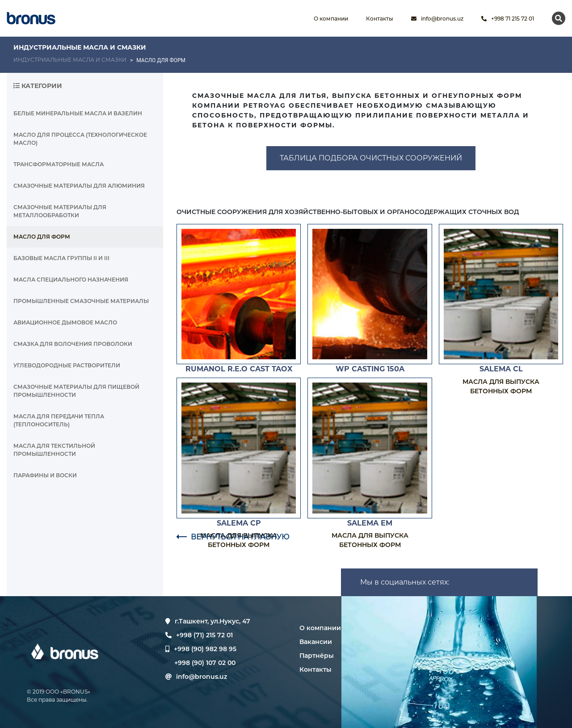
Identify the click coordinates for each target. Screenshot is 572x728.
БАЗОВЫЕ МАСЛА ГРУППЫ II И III (61, 258)
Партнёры (317, 656)
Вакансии (316, 642)
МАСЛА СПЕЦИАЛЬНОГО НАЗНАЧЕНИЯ (71, 280)
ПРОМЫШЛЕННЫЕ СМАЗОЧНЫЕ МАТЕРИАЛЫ (81, 301)
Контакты (315, 669)
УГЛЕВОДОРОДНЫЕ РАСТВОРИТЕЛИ (67, 365)
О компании (320, 628)
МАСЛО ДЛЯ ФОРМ (42, 237)
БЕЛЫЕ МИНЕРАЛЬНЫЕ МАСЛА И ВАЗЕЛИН (78, 113)
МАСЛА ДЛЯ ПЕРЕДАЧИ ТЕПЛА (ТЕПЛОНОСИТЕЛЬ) (59, 420)
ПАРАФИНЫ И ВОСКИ (45, 475)
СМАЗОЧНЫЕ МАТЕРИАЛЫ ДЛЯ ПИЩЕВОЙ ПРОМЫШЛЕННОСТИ (76, 391)
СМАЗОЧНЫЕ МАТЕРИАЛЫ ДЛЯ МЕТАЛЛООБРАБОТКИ (60, 211)
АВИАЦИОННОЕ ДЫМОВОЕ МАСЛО (65, 322)
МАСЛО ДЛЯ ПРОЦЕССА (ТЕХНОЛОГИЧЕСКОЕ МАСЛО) (80, 139)
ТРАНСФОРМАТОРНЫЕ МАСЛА (59, 164)
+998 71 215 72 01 (508, 19)
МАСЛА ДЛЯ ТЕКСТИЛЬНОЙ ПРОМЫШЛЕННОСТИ (54, 450)
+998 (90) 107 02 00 (205, 663)
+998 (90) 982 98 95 (205, 649)
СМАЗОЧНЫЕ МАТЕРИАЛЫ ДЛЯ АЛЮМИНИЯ (79, 186)
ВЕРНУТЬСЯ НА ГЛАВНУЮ (233, 537)
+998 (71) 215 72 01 (199, 635)
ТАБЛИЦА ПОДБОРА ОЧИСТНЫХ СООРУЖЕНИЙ (371, 158)
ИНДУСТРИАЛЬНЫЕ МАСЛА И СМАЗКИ (70, 60)
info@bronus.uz (437, 19)
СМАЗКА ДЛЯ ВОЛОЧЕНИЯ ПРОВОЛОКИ (73, 344)
